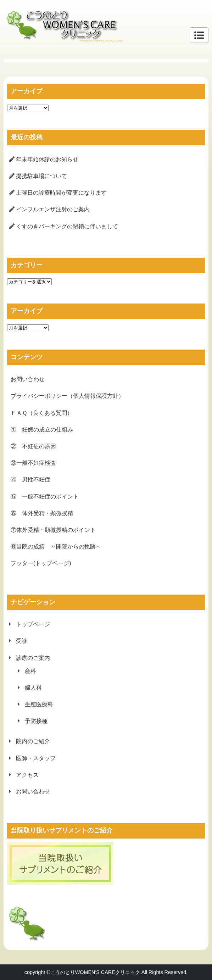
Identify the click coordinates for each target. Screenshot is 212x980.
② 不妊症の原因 (33, 446)
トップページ (33, 624)
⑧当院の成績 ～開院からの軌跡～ (56, 547)
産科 (30, 671)
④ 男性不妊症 (30, 480)
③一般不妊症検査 (33, 463)
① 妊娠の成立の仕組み (42, 430)
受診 (22, 641)
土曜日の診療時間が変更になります (61, 193)
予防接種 (36, 721)
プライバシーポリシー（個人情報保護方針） (67, 396)
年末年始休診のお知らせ (47, 159)
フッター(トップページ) (41, 563)
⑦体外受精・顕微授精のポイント (53, 530)
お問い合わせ (28, 379)
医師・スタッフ (36, 758)
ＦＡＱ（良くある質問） (42, 413)
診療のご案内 (33, 658)
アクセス (27, 775)
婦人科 (33, 688)
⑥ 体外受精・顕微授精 (42, 513)
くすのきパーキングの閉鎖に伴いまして (67, 226)
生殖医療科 (39, 704)
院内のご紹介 (33, 741)
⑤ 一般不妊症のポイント (45, 497)
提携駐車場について (41, 176)
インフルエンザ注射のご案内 (53, 209)
